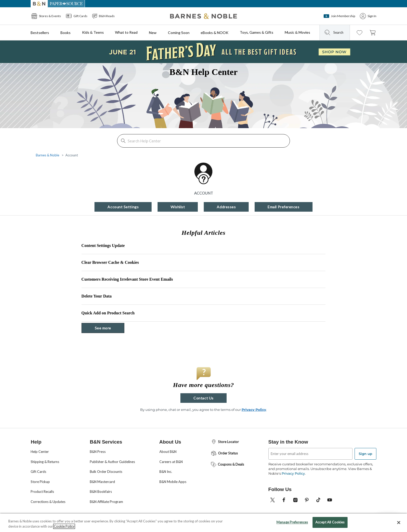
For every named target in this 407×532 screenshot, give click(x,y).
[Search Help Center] (203, 141)
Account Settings (123, 207)
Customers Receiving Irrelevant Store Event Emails (127, 279)
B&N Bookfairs (101, 492)
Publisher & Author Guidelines (112, 462)
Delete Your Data (97, 296)
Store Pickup (40, 482)
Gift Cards (38, 472)
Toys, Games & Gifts (257, 32)
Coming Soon (179, 33)
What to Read (126, 32)
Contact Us (203, 398)
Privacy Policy (254, 410)
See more (110, 328)
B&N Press (98, 452)
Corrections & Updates (48, 502)
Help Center (40, 452)
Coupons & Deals (227, 465)
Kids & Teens (93, 32)
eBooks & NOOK (215, 33)
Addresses (226, 207)
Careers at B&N (171, 462)
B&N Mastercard (102, 482)
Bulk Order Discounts (106, 472)
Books (66, 33)
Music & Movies (297, 32)
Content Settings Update (103, 246)
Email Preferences (283, 207)
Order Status (224, 453)
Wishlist (178, 207)
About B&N (168, 452)
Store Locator (225, 442)
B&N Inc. (166, 472)
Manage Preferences (292, 524)
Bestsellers (40, 33)
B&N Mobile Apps (173, 482)
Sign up (365, 454)
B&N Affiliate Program (106, 502)
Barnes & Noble (48, 155)
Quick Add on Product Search (108, 313)
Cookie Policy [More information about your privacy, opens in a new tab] (64, 528)
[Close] (399, 524)
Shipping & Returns (45, 462)
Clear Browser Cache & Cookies (110, 262)
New (153, 33)
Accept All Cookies (330, 524)
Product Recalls (42, 492)
